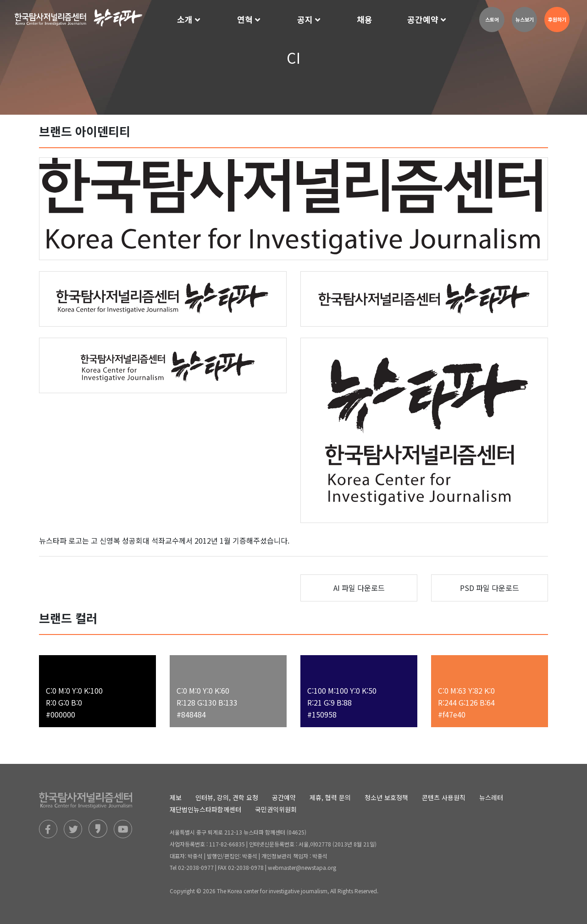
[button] (190, 20)
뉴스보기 (525, 19)
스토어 (492, 19)
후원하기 (557, 19)
